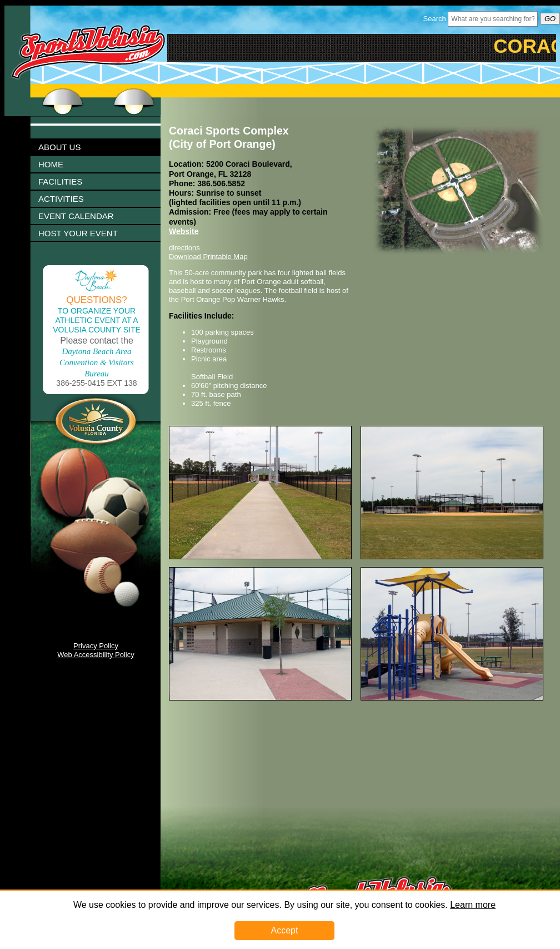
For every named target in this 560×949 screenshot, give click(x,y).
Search (435, 19)
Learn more (473, 905)
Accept (285, 930)
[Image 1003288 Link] (260, 698)
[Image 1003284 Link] (260, 557)
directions (184, 248)
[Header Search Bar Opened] (493, 19)
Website (184, 231)
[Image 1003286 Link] (452, 557)
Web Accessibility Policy (96, 655)
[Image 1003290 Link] (452, 698)
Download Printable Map (208, 257)
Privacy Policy (96, 646)
